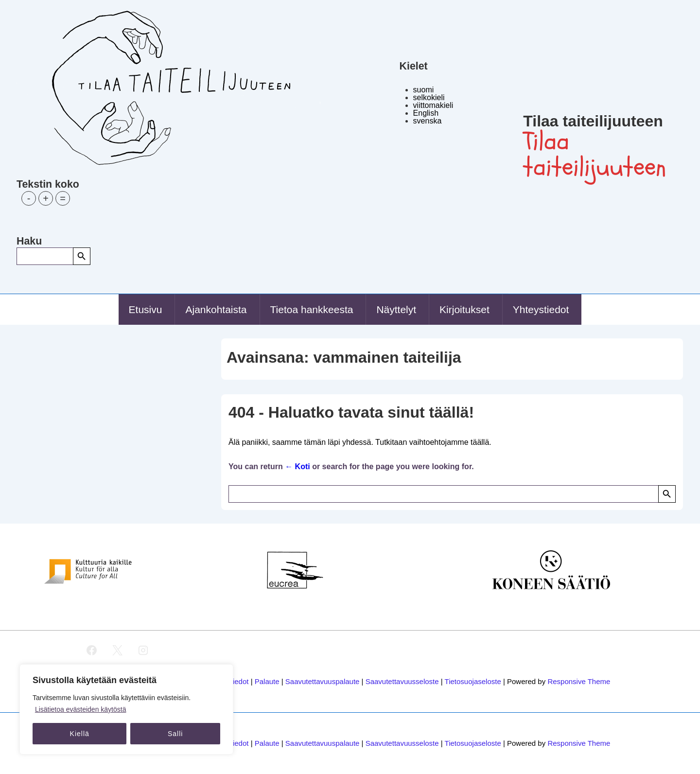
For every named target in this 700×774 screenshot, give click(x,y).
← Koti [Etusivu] (297, 466)
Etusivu (146, 309)
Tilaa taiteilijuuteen (593, 121)
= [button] (63, 198)
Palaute (267, 681)
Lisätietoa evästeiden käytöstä (81, 709)
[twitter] (117, 651)
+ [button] (46, 198)
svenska (428, 121)
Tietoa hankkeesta (312, 309)
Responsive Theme (579, 681)
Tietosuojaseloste (473, 681)
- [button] (29, 198)
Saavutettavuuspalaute (323, 681)
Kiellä (80, 734)
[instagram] (143, 651)
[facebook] (92, 651)
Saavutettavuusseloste (402, 681)
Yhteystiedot (541, 309)
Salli (175, 734)
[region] (126, 709)
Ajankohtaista (216, 309)
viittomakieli (433, 105)
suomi (424, 90)
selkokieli (429, 97)
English (426, 113)
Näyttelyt (396, 309)
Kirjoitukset (464, 309)
